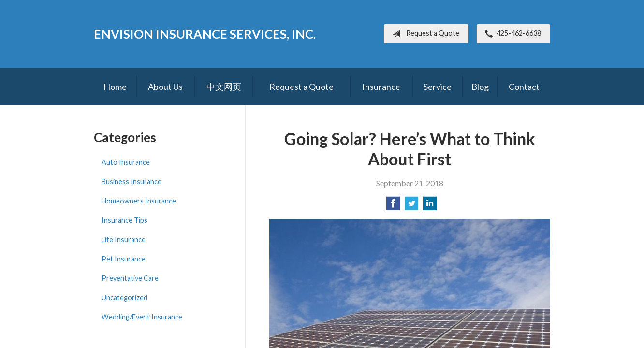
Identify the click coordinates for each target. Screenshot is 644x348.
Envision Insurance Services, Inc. (205, 34)
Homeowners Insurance (139, 201)
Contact (524, 87)
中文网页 (224, 87)
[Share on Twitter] (411, 206)
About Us (165, 87)
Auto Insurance (126, 162)
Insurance (381, 87)
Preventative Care (130, 278)
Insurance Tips (124, 220)
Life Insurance (124, 239)
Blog (480, 87)
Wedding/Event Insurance (142, 317)
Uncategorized (124, 297)
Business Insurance (132, 181)
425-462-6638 (511, 34)
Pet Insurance (124, 259)
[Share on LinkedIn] (430, 206)
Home (115, 87)
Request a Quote (424, 34)
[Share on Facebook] (393, 206)
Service (438, 87)
